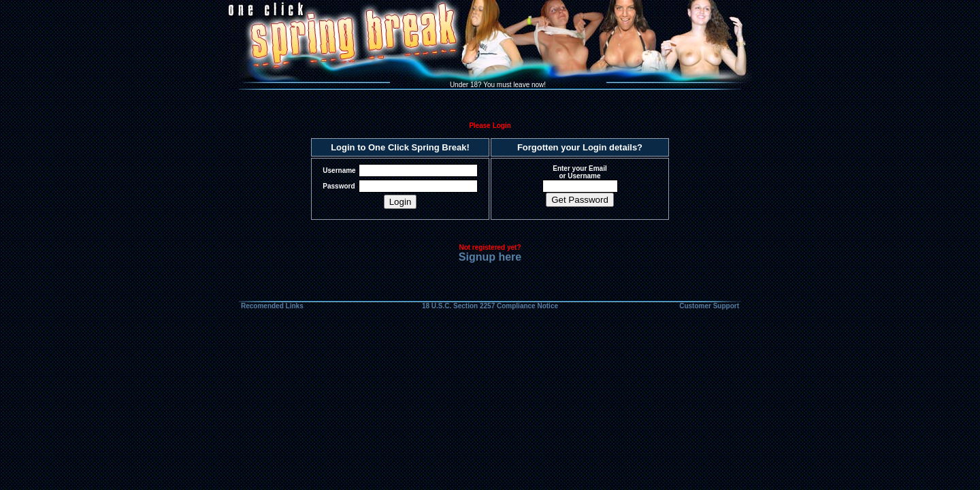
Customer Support (709, 306)
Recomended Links (272, 306)
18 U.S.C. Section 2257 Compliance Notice (490, 306)
